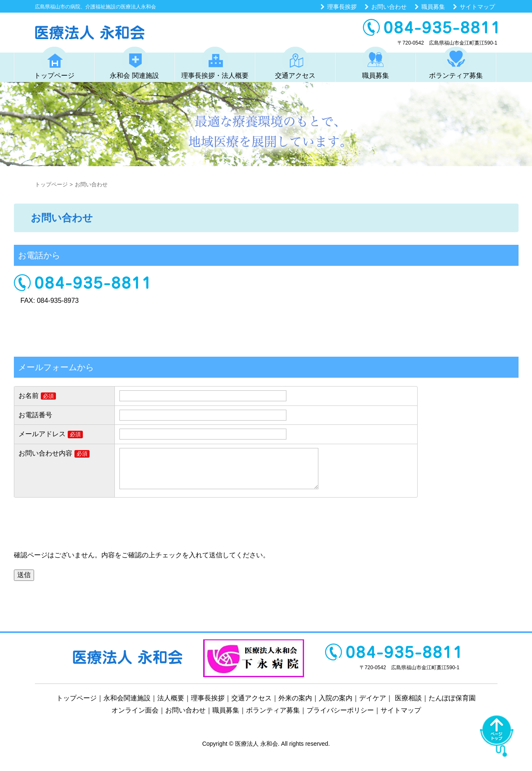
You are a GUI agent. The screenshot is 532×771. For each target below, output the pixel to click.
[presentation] (78, 535)
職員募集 (433, 7)
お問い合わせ (389, 7)
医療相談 (408, 706)
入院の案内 (336, 706)
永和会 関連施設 (134, 63)
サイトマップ (477, 7)
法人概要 (171, 706)
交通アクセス (295, 63)
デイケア (373, 706)
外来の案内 (295, 706)
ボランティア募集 (456, 63)
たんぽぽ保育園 (452, 706)
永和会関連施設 (127, 706)
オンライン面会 (135, 719)
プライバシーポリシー (340, 719)
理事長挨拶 (342, 7)
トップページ (54, 63)
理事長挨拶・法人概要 (215, 63)
